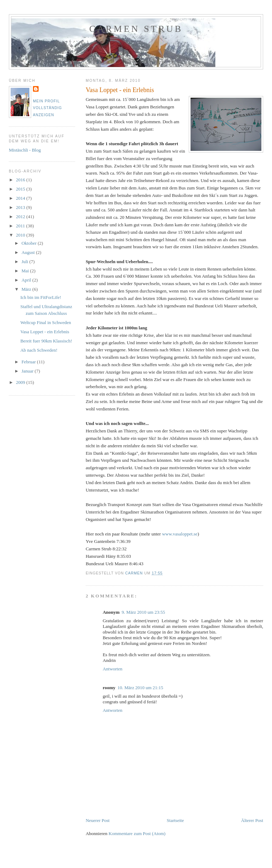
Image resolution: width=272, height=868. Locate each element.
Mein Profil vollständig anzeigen (47, 108)
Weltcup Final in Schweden (46, 322)
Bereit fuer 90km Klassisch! (46, 341)
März (27, 289)
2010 (21, 235)
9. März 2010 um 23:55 (143, 612)
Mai (26, 271)
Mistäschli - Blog (25, 150)
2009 (21, 382)
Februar (29, 362)
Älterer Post (252, 820)
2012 (21, 217)
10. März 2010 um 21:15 (140, 688)
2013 (21, 207)
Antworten (113, 669)
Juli (25, 262)
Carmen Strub (136, 29)
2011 (21, 226)
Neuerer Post (98, 820)
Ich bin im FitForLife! (41, 297)
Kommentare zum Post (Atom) (137, 833)
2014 (21, 198)
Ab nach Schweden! (39, 350)
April (27, 280)
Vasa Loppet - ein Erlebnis (45, 332)
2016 (21, 180)
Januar (28, 371)
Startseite (175, 820)
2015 (21, 189)
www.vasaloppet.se (180, 534)
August (29, 252)
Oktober (30, 243)
